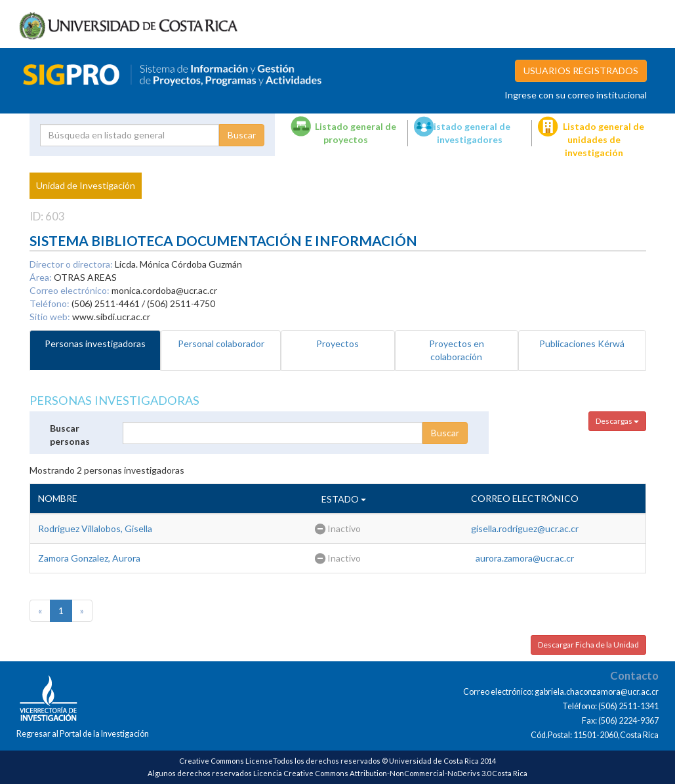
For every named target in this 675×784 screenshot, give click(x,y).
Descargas (617, 421)
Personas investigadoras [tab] (95, 343)
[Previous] (40, 611)
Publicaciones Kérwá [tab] (582, 343)
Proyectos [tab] (337, 343)
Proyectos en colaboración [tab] (457, 350)
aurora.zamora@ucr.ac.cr (525, 558)
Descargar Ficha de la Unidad (588, 645)
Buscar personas (70, 435)
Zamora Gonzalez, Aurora (89, 558)
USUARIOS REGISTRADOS (581, 71)
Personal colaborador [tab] (221, 343)
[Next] (82, 611)
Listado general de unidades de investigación (603, 139)
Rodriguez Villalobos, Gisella (95, 528)
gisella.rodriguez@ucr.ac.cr (525, 528)
